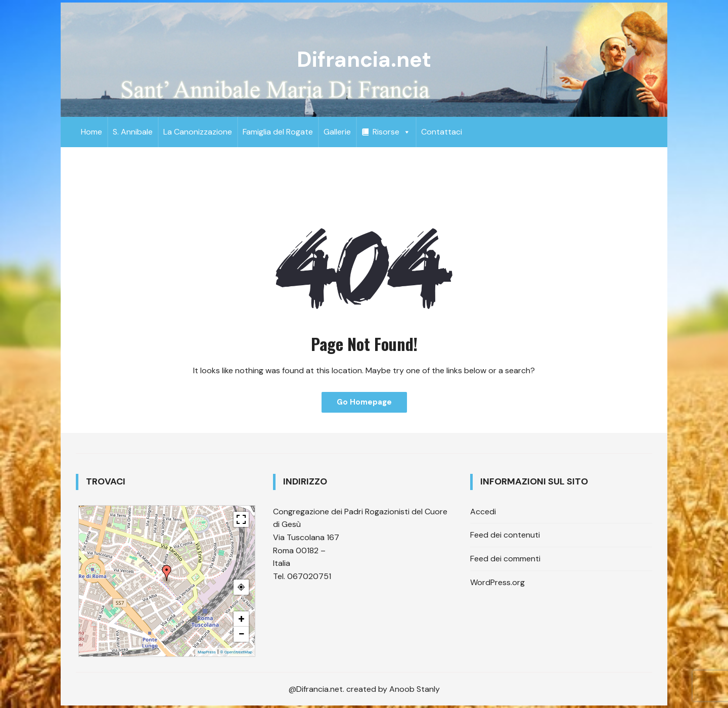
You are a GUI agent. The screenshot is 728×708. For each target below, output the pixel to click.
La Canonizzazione (198, 132)
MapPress (207, 652)
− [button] (241, 634)
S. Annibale (133, 132)
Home (92, 132)
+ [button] (242, 619)
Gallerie (337, 132)
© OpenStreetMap (236, 652)
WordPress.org (497, 582)
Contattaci (442, 132)
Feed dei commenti (505, 559)
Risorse (392, 132)
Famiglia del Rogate (278, 132)
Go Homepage (364, 402)
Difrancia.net (364, 59)
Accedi (483, 512)
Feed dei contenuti (505, 535)
